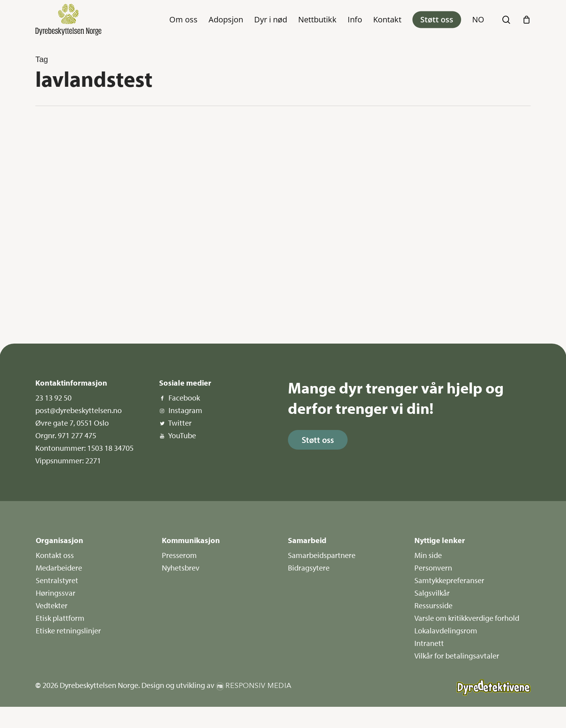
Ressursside (433, 605)
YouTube (182, 435)
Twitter (180, 423)
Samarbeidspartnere (322, 555)
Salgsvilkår (432, 593)
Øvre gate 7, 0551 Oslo (72, 423)
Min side (428, 555)
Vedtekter (52, 605)
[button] (318, 440)
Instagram (185, 410)
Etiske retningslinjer (68, 630)
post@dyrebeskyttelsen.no (79, 410)
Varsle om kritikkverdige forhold (467, 618)
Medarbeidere (59, 568)
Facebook (184, 398)
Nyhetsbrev (181, 568)
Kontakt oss (55, 555)
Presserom (179, 555)
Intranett (429, 643)
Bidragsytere (309, 568)
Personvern (433, 568)
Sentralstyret (57, 580)
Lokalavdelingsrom (446, 630)
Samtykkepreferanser (449, 580)
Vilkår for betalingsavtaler (457, 656)
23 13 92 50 (53, 398)
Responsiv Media (259, 686)
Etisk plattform (60, 618)
